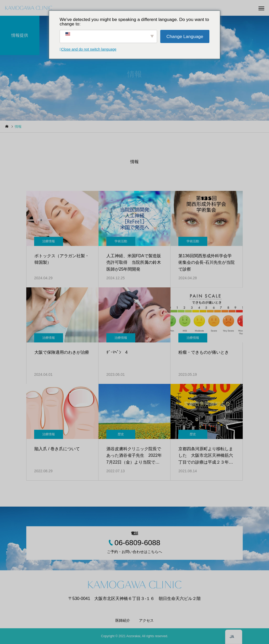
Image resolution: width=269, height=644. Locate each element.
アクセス (146, 620)
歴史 (121, 434)
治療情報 (49, 241)
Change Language (185, 37)
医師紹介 (123, 620)
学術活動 (121, 241)
